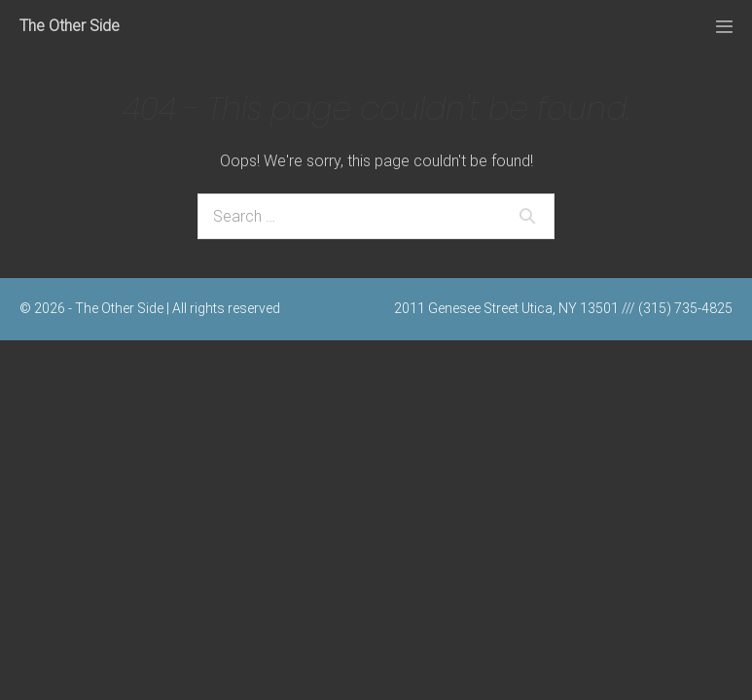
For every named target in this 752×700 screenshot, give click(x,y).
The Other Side (70, 26)
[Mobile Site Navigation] (724, 27)
